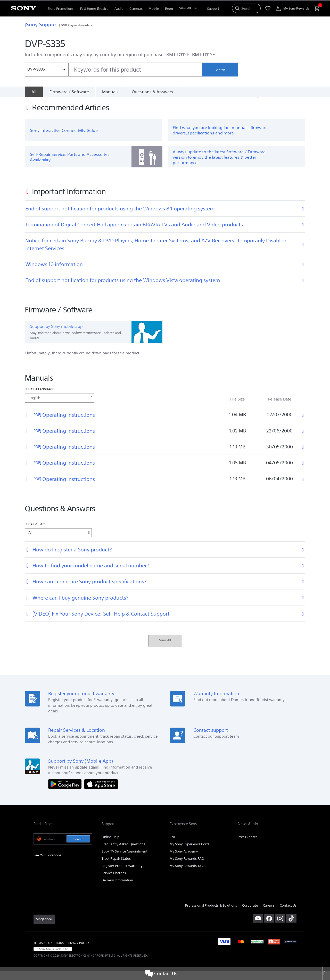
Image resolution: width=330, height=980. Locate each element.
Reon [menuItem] (169, 9)
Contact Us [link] (288, 914)
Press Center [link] (247, 846)
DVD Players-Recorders (76, 25)
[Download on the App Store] (101, 793)
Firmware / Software (69, 92)
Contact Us (161, 974)
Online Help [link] (110, 846)
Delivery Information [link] (117, 889)
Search (220, 70)
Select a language (39, 398)
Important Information (283, 105)
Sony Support (41, 24)
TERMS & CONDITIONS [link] (49, 952)
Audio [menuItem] (119, 9)
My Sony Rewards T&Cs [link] (187, 875)
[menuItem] (213, 9)
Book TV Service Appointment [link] (125, 860)
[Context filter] (47, 70)
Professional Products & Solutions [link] (211, 914)
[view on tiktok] (291, 927)
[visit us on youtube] (258, 927)
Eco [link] (172, 846)
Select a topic (36, 533)
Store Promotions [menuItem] (60, 9)
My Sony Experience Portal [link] (190, 853)
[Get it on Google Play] (66, 793)
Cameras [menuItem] (136, 9)
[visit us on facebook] (269, 927)
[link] (44, 928)
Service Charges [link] (114, 882)
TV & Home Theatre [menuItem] (94, 9)
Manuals (110, 92)
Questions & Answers (152, 92)
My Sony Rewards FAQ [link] (187, 868)
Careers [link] (269, 914)
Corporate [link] (250, 914)
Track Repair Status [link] (116, 868)
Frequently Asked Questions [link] (123, 853)
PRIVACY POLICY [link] (78, 952)
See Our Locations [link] (47, 864)
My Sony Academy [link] (184, 860)
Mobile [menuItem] (154, 9)
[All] (34, 92)
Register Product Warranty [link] (122, 875)
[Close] (326, 974)
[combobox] (113, 70)
